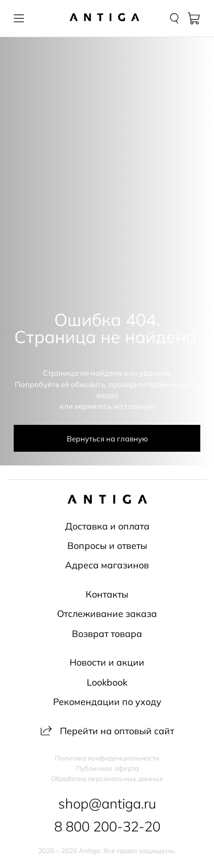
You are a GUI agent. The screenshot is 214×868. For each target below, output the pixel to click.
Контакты (107, 594)
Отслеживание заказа (107, 614)
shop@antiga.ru (107, 803)
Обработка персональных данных (107, 779)
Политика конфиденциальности (107, 758)
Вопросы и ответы (107, 546)
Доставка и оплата (107, 526)
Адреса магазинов (107, 565)
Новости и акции (107, 662)
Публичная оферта (107, 769)
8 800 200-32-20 (107, 826)
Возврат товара (107, 634)
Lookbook (107, 682)
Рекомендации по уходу (107, 702)
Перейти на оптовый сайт (107, 731)
